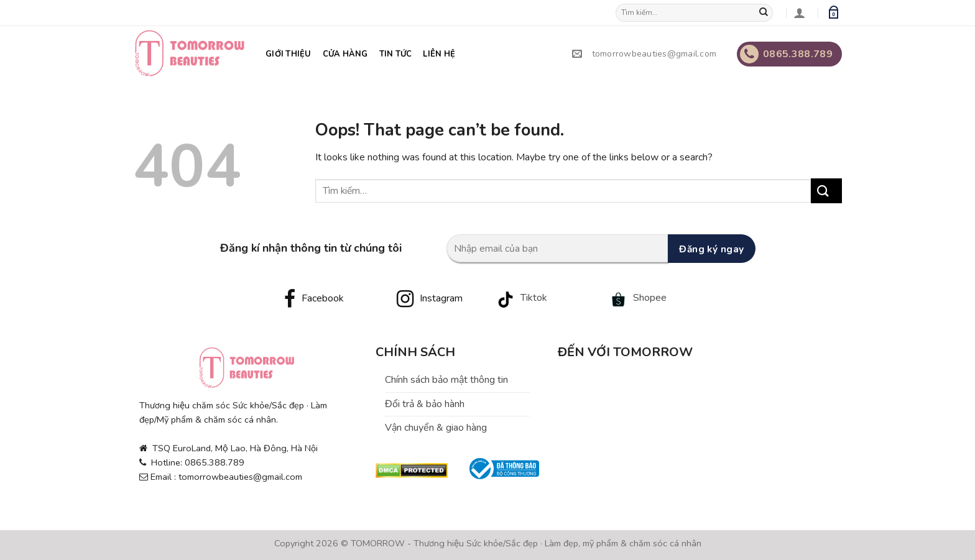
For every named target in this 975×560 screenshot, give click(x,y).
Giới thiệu (289, 54)
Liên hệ (439, 54)
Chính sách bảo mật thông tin (446, 380)
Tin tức (396, 54)
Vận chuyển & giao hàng (436, 428)
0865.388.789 (786, 54)
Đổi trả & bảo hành (425, 404)
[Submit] (767, 13)
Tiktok (534, 298)
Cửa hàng (345, 54)
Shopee (650, 298)
